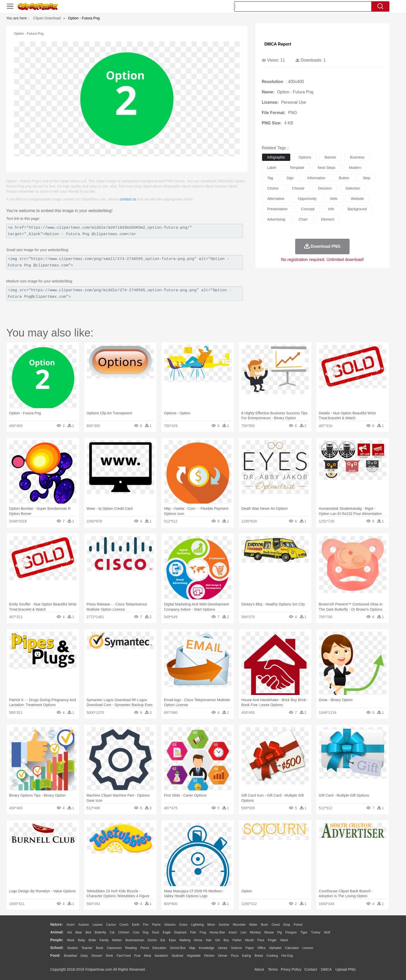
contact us (128, 199)
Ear (163, 940)
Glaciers (170, 925)
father (237, 940)
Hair (209, 940)
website (357, 199)
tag (270, 178)
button (344, 178)
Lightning (197, 925)
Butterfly (100, 932)
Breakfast (71, 956)
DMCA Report (278, 44)
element (328, 219)
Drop (287, 925)
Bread (259, 956)
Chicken (124, 932)
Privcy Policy (291, 969)
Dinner (223, 956)
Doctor (152, 940)
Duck (155, 932)
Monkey (255, 932)
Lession (308, 948)
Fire (146, 925)
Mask (71, 940)
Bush (264, 925)
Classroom (114, 948)
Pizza (235, 956)
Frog (203, 932)
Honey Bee (217, 932)
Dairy (84, 956)
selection (353, 188)
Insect (233, 932)
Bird (88, 932)
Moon (211, 925)
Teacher (87, 948)
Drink (110, 956)
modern (355, 168)
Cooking (272, 956)
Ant (69, 932)
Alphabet (275, 948)
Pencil (145, 948)
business (357, 157)
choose (298, 188)
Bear (79, 932)
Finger (272, 940)
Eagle (167, 932)
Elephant (180, 932)
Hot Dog (287, 956)
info (331, 209)
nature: (57, 924)
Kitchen (209, 956)
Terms (273, 969)
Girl (218, 940)
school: (57, 948)
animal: (57, 932)
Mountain (239, 925)
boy (226, 940)
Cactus (111, 925)
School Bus (178, 948)
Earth (136, 925)
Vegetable (194, 956)
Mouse (269, 932)
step (367, 178)
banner (331, 157)
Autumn (84, 925)
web (334, 199)
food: (55, 955)
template (297, 168)
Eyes (172, 940)
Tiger (304, 932)
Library (223, 948)
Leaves (97, 925)
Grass (183, 925)
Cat (112, 932)
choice (273, 188)
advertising (276, 219)
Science (237, 948)
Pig (280, 932)
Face (261, 940)
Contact (311, 969)
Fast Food (124, 956)
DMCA (326, 969)
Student (72, 948)
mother (117, 940)
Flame (156, 925)
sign (290, 178)
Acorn (71, 925)
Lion (244, 932)
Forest (298, 925)
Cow (136, 932)
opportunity (307, 199)
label (272, 168)
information (316, 178)
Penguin (291, 932)
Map (192, 948)
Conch (124, 925)
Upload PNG (346, 969)
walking (185, 940)
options (305, 157)
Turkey (316, 932)
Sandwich (161, 956)
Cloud (276, 925)
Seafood (177, 956)
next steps (327, 168)
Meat (147, 956)
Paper (250, 948)
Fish (193, 932)
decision (325, 188)
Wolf (327, 932)
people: (57, 940)
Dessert (97, 956)
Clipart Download (47, 18)
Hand (284, 940)
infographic (276, 157)
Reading (131, 948)
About (259, 969)
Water (253, 925)
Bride (92, 940)
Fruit (137, 956)
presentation (277, 209)
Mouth (249, 940)
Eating (247, 956)
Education (159, 948)
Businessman (135, 940)
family (104, 940)
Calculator (292, 948)
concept (308, 209)
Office (261, 948)
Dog (146, 932)
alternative (276, 199)
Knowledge (206, 948)
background (357, 209)
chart (303, 219)
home (198, 940)
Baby (81, 940)
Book (100, 948)
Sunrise (224, 925)
